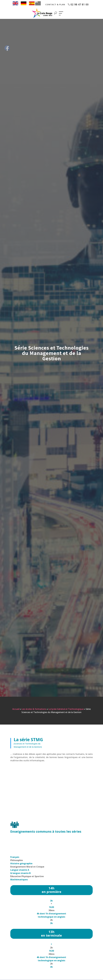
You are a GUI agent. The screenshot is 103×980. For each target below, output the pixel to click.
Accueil (16, 709)
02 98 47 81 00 (80, 4)
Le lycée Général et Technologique (66, 709)
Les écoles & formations (34, 709)
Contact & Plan (55, 4)
